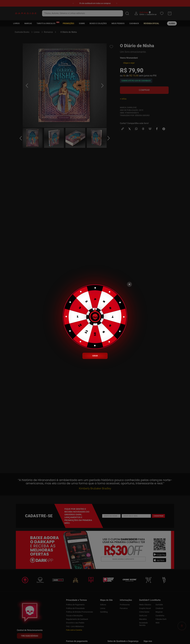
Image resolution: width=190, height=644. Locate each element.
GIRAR (95, 356)
